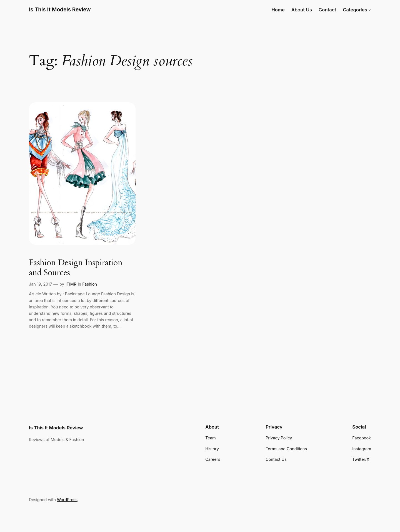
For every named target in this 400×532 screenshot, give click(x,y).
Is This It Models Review (60, 9)
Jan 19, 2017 (40, 284)
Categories (355, 10)
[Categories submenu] (370, 10)
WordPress (67, 500)
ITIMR (71, 284)
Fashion (90, 284)
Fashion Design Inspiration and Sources (76, 268)
